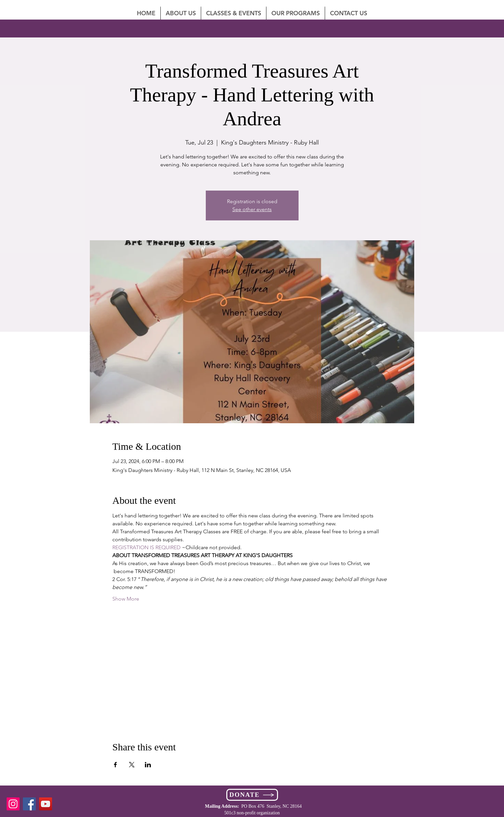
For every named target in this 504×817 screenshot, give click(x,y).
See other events (252, 209)
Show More (126, 599)
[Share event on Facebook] (115, 765)
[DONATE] (252, 795)
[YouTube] (46, 804)
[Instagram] (13, 804)
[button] (349, 13)
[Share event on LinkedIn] (148, 765)
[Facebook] (29, 804)
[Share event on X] (132, 765)
